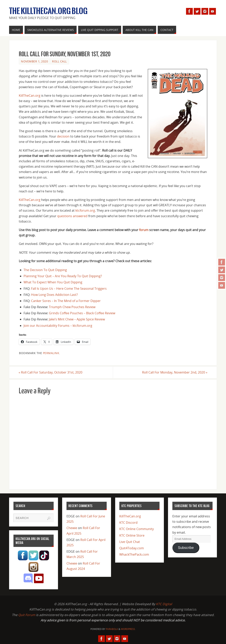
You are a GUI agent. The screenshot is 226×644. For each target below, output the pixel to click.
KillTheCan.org (30, 96)
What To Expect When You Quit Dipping (53, 282)
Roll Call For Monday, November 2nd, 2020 (175, 372)
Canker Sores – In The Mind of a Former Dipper (66, 301)
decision (63, 136)
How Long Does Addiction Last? (54, 295)
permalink (51, 353)
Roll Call (59, 61)
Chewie (72, 528)
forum (144, 230)
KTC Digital (164, 604)
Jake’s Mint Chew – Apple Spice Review (77, 319)
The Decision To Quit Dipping (45, 270)
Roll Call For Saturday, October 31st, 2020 (51, 372)
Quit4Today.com (132, 548)
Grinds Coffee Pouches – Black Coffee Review (82, 313)
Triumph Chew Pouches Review (72, 307)
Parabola (112, 629)
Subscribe (186, 548)
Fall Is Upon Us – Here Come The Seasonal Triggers (69, 289)
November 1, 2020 (34, 61)
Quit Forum (27, 615)
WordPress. (128, 629)
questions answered (72, 216)
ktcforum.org (85, 210)
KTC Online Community (137, 529)
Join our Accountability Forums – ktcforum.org (58, 326)
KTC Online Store (132, 535)
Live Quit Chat (130, 542)
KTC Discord (128, 523)
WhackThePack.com (134, 554)
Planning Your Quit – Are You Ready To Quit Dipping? (63, 276)
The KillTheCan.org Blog (48, 11)
